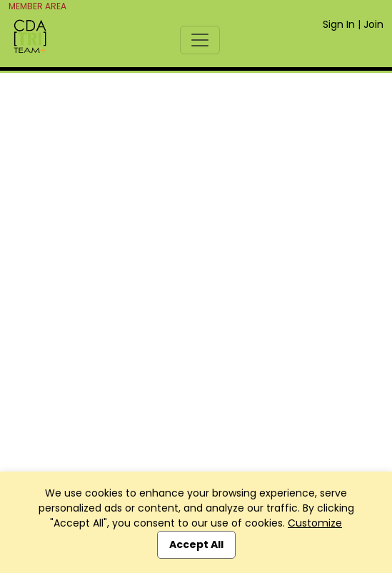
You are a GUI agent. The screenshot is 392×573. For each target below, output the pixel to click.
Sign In (339, 24)
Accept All (196, 544)
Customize (315, 523)
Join (373, 24)
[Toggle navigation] (200, 40)
